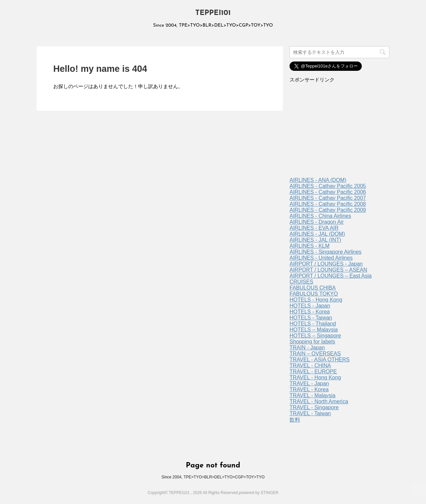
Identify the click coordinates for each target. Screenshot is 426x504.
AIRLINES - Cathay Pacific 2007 (328, 198)
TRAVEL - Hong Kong (315, 378)
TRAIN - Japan (307, 348)
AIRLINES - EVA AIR (314, 228)
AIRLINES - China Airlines (320, 216)
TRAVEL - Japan (309, 383)
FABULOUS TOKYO (314, 294)
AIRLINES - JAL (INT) (315, 240)
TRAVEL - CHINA (310, 366)
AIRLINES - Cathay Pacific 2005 (328, 186)
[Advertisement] (339, 132)
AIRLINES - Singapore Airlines (325, 252)
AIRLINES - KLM (310, 246)
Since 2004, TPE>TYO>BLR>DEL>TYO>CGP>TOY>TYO (213, 477)
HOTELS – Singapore (315, 336)
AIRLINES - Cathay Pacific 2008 (328, 204)
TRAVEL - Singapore (314, 407)
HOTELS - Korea (310, 312)
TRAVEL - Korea (309, 389)
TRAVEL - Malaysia (313, 395)
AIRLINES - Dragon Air (317, 222)
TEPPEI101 (213, 13)
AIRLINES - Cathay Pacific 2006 (328, 192)
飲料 (295, 420)
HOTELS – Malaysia (314, 330)
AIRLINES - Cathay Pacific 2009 (328, 210)
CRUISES (301, 282)
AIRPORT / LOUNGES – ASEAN (328, 270)
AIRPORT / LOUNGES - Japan (326, 264)
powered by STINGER (259, 493)
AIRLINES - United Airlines (321, 258)
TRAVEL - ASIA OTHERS (320, 360)
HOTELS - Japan (310, 306)
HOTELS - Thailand (313, 324)
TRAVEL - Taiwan (310, 413)
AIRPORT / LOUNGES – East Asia (331, 276)
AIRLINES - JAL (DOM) (317, 234)
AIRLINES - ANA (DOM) (318, 180)
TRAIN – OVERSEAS (315, 354)
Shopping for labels (312, 342)
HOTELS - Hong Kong (316, 300)
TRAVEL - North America (319, 401)
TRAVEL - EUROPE (313, 372)
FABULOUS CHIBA (313, 288)
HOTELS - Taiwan (311, 318)
